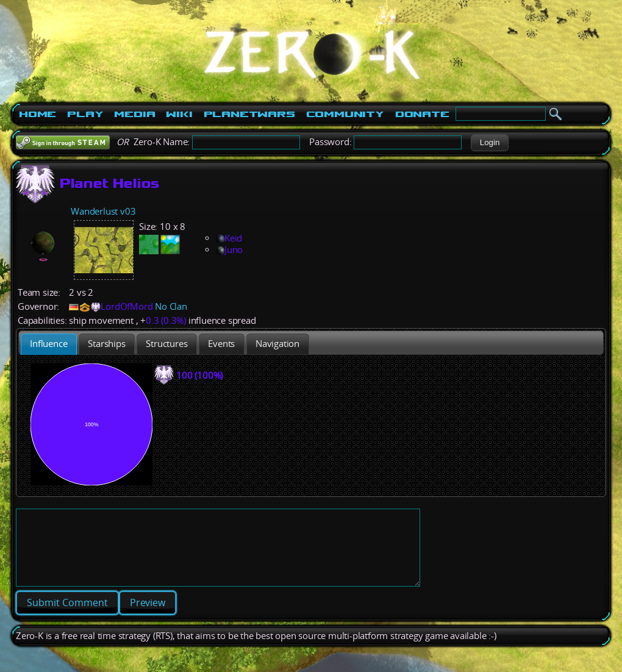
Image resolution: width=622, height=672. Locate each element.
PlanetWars (249, 114)
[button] (489, 143)
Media (134, 114)
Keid (229, 238)
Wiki (179, 114)
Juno (229, 250)
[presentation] (49, 344)
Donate (422, 114)
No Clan (171, 306)
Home (38, 114)
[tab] (49, 344)
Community (345, 114)
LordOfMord (127, 306)
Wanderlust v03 (103, 211)
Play (85, 114)
